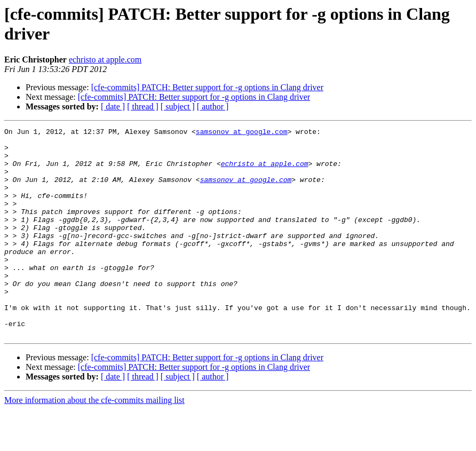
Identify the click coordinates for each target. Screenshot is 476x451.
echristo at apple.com (105, 60)
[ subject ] (178, 106)
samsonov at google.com (242, 133)
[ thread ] (143, 106)
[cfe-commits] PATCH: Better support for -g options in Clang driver (207, 87)
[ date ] (113, 106)
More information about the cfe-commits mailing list (94, 442)
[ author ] (213, 106)
